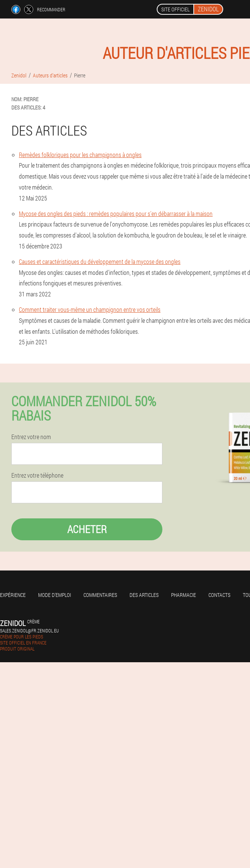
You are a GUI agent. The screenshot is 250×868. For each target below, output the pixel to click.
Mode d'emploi (55, 595)
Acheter (87, 529)
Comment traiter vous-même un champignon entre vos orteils (90, 309)
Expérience (13, 595)
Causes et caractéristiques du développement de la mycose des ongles (100, 261)
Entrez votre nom (31, 437)
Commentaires (100, 595)
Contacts (219, 595)
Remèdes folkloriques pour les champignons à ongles (80, 155)
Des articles (144, 595)
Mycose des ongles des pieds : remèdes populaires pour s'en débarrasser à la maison (116, 214)
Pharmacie (184, 595)
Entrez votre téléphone (37, 475)
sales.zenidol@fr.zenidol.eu (29, 631)
